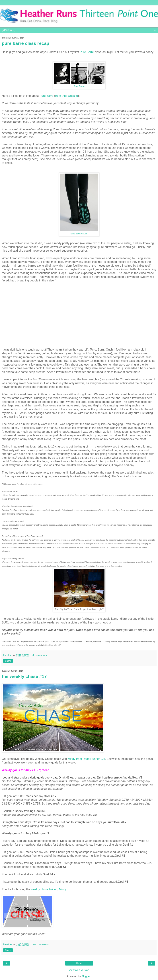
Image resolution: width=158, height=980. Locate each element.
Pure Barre (87, 52)
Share (8, 661)
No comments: (41, 944)
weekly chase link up (44, 889)
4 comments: (40, 655)
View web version (79, 970)
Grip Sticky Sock (79, 234)
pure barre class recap (25, 43)
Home (79, 963)
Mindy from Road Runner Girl (86, 759)
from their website (66, 96)
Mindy (63, 889)
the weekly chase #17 (24, 676)
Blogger (86, 976)
